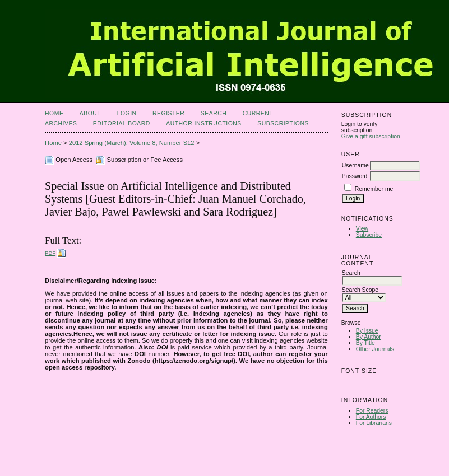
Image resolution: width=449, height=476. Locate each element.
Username (355, 165)
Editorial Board (122, 123)
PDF (50, 253)
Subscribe (369, 235)
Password (355, 176)
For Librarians (374, 423)
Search (214, 113)
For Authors (371, 417)
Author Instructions (204, 123)
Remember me (374, 189)
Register (168, 113)
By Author (369, 337)
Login (127, 113)
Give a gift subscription (371, 136)
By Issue (367, 331)
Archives (61, 123)
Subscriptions (283, 123)
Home (54, 113)
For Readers (372, 411)
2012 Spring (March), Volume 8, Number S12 (132, 143)
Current (258, 113)
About (90, 113)
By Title (365, 343)
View (362, 229)
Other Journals (375, 349)
